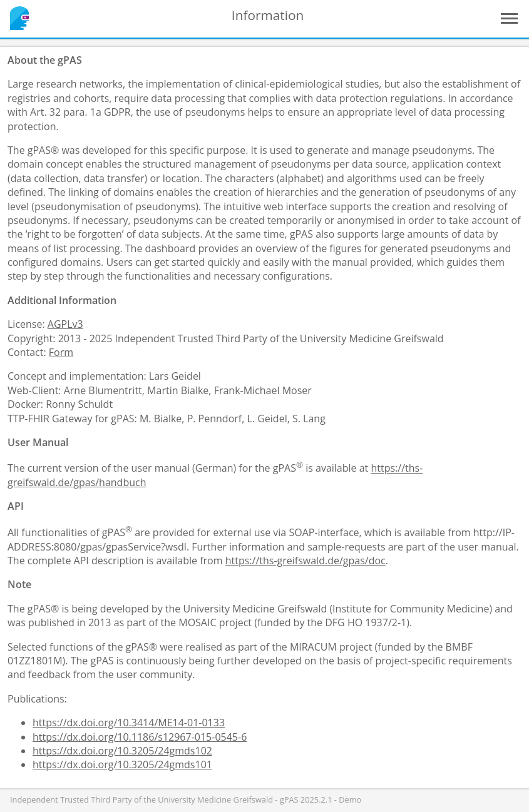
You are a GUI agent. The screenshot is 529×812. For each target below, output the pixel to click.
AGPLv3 (65, 324)
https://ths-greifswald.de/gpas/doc (306, 561)
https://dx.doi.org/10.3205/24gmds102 (122, 751)
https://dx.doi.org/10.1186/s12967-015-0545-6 (140, 737)
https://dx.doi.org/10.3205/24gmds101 (122, 764)
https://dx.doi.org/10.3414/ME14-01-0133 (129, 723)
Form (61, 352)
